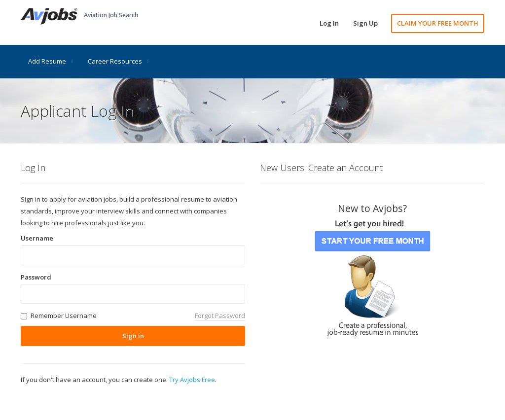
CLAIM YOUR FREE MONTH (438, 23)
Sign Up (365, 23)
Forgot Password (220, 315)
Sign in (133, 336)
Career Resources (118, 61)
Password (36, 277)
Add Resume (51, 61)
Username (37, 238)
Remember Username (64, 315)
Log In (329, 23)
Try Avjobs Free (192, 380)
